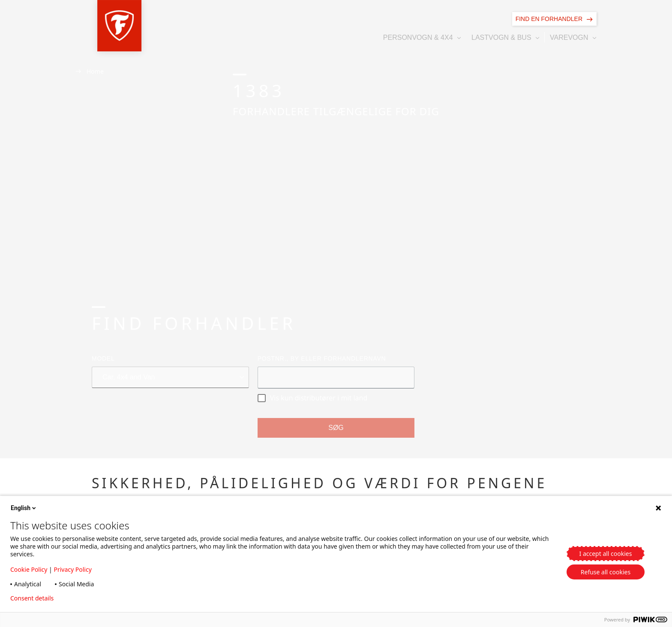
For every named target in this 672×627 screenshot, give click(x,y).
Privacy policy (86, 598)
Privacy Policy (72, 569)
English (24, 508)
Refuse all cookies (606, 572)
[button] (97, 26)
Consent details (32, 598)
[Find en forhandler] (554, 19)
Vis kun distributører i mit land (313, 398)
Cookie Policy (29, 569)
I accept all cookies (606, 554)
